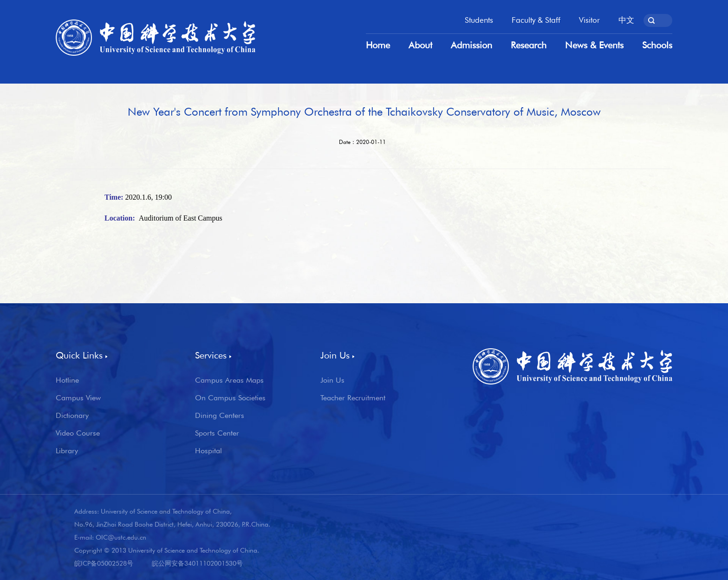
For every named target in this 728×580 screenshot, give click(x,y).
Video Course (78, 433)
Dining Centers (220, 416)
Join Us (332, 380)
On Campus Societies (230, 398)
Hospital (208, 451)
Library (67, 451)
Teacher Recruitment (353, 398)
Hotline (67, 380)
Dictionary (72, 416)
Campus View (78, 398)
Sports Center (217, 433)
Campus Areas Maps (229, 380)
